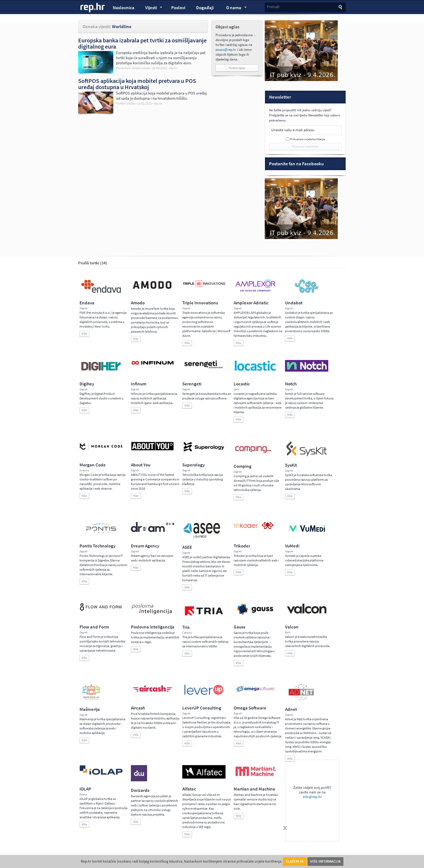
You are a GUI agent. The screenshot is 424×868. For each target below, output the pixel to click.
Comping (243, 466)
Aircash (138, 708)
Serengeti (192, 384)
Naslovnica (124, 8)
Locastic (242, 384)
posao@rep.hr (226, 50)
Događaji (205, 8)
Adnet (291, 709)
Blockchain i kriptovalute (133, 68)
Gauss (239, 627)
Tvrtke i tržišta (125, 103)
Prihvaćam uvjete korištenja (308, 139)
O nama (234, 8)
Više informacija (325, 861)
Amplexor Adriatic (251, 303)
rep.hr (93, 8)
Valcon (292, 627)
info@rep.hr (312, 797)
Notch (291, 384)
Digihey (87, 384)
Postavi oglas (237, 68)
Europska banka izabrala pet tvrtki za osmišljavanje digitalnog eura (142, 43)
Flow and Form (94, 627)
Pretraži (273, 7)
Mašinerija (90, 709)
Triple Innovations (200, 303)
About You (141, 465)
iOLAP (85, 789)
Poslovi (178, 8)
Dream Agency (145, 546)
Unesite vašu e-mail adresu (293, 130)
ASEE (187, 547)
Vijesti (151, 8)
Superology (193, 465)
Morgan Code (93, 465)
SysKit (291, 465)
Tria (186, 627)
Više (84, 334)
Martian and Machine (254, 789)
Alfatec (189, 789)
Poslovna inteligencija (153, 627)
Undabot (294, 303)
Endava (87, 303)
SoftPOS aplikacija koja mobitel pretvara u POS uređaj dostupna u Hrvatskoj (137, 84)
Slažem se (295, 861)
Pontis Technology (97, 546)
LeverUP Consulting (202, 708)
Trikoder (242, 546)
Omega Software (250, 708)
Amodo (138, 303)
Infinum (139, 384)
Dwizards (140, 790)
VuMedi (292, 546)
